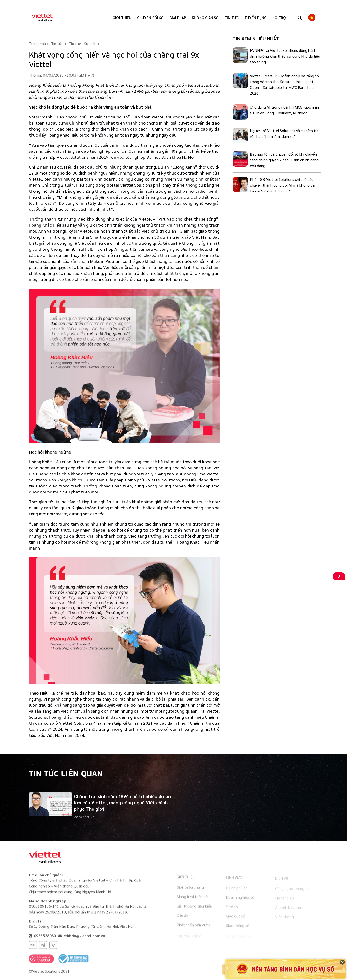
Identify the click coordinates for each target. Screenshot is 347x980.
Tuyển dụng (255, 17)
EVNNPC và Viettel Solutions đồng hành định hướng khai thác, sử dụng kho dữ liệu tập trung (285, 56)
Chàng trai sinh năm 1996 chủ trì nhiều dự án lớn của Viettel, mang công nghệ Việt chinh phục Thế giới (122, 802)
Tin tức (232, 17)
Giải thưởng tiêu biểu (194, 910)
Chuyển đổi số (150, 17)
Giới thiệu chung (190, 891)
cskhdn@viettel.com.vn (84, 938)
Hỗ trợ (279, 17)
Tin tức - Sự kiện (83, 43)
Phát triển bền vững (194, 929)
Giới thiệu (122, 17)
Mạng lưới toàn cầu (193, 901)
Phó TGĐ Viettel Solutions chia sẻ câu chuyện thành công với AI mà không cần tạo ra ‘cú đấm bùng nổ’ (283, 185)
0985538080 (44, 938)
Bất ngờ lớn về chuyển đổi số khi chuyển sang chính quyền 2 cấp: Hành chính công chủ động (284, 160)
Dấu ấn (182, 920)
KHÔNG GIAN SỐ (205, 17)
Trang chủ (37, 43)
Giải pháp (178, 17)
